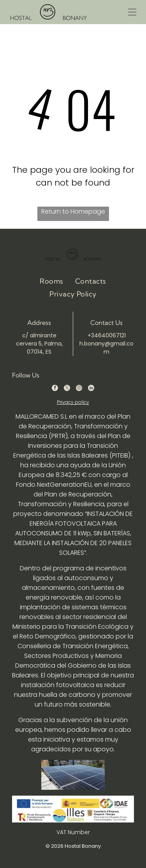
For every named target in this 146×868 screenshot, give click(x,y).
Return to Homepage (73, 211)
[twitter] (67, 389)
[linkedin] (91, 389)
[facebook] (55, 389)
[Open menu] (132, 12)
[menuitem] (52, 281)
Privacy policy (73, 402)
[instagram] (79, 389)
